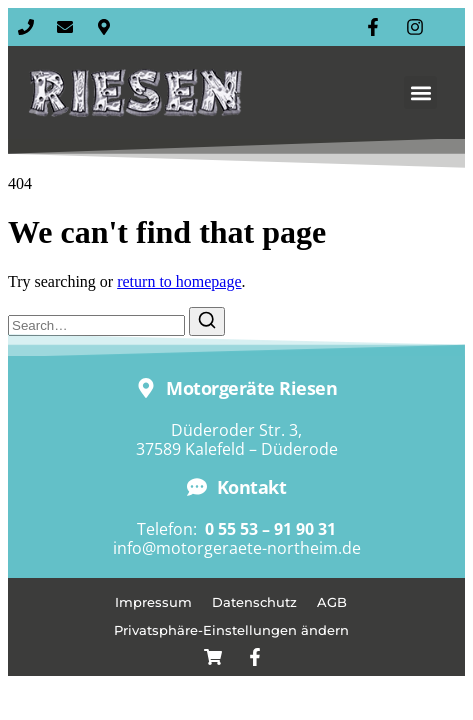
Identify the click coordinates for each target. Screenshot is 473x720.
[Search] (207, 321)
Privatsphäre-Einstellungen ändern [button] (231, 630)
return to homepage (179, 281)
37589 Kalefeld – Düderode (237, 449)
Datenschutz (254, 602)
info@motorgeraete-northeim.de (237, 548)
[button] (420, 92)
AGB (332, 602)
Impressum (153, 602)
